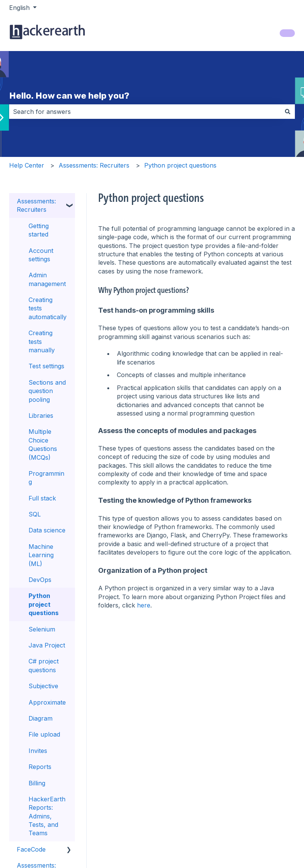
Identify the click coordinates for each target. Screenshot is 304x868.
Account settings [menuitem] (41, 255)
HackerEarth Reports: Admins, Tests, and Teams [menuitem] (47, 816)
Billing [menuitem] (37, 783)
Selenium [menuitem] (42, 629)
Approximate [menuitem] (47, 702)
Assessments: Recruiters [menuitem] (36, 205)
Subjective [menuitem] (43, 686)
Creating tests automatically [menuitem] (48, 308)
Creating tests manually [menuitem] (42, 341)
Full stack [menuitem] (42, 498)
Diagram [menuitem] (41, 718)
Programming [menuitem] (46, 478)
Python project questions (180, 165)
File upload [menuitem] (44, 734)
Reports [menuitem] (40, 767)
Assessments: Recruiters (94, 165)
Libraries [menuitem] (41, 416)
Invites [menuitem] (38, 751)
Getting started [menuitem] (39, 230)
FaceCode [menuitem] (31, 849)
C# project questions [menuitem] (44, 665)
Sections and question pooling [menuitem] (47, 391)
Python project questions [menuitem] (44, 604)
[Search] (288, 112)
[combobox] (145, 112)
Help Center (27, 165)
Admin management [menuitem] (47, 279)
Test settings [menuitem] (46, 366)
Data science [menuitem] (47, 530)
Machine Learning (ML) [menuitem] (41, 555)
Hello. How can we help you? (69, 96)
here (144, 605)
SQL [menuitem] (35, 514)
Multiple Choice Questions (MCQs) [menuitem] (43, 444)
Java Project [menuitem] (47, 645)
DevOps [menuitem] (40, 580)
